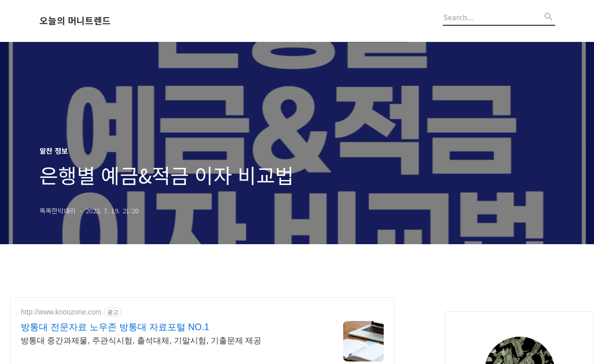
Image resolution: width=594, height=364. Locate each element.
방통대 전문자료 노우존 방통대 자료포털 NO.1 (115, 327)
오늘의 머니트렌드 (75, 21)
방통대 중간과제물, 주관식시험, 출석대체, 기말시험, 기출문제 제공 (141, 340)
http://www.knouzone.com (61, 312)
